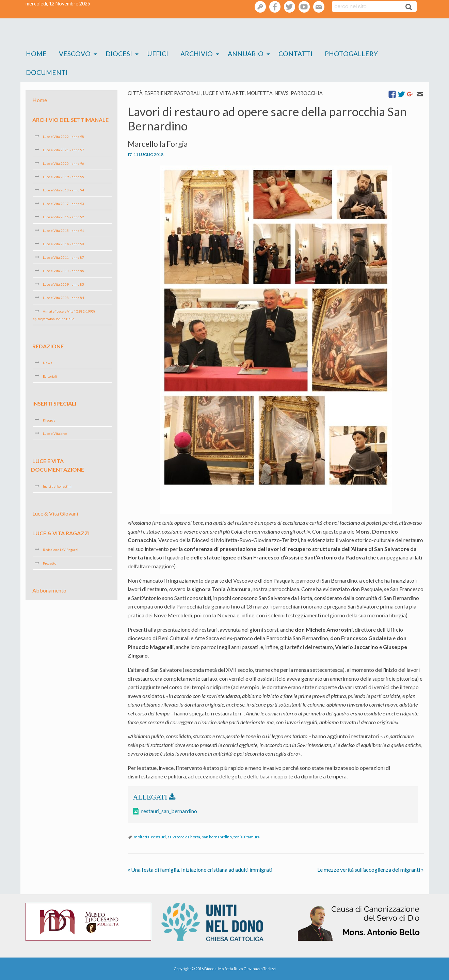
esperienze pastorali (173, 93)
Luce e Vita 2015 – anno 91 (63, 231)
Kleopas (49, 420)
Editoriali (50, 376)
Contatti (295, 54)
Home (36, 54)
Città (135, 93)
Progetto (50, 563)
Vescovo (75, 54)
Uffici (158, 54)
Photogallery (351, 54)
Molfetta (260, 93)
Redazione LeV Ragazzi (61, 550)
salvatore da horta (184, 837)
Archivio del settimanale (70, 120)
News (282, 93)
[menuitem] (36, 54)
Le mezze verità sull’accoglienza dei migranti (371, 870)
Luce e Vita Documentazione (58, 465)
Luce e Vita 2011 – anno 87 (63, 257)
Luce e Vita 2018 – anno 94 (63, 190)
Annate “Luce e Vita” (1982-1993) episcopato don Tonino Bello (64, 315)
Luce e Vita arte (224, 93)
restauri (158, 837)
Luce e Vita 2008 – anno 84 (63, 298)
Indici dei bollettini (57, 486)
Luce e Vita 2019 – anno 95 (63, 177)
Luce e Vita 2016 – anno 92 (63, 217)
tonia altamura (247, 837)
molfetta (142, 837)
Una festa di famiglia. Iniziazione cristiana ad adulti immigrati (200, 870)
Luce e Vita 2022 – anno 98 (63, 136)
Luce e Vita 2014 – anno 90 (63, 244)
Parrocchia (307, 93)
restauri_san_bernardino (169, 811)
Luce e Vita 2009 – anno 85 (63, 284)
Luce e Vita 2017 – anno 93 (63, 204)
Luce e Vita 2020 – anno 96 (63, 163)
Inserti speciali (54, 403)
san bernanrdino (217, 837)
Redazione (48, 346)
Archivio (197, 54)
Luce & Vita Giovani (55, 513)
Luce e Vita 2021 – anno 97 (63, 150)
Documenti (47, 72)
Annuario (246, 54)
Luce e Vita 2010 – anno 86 (63, 271)
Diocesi (119, 54)
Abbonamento (49, 590)
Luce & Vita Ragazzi (61, 533)
